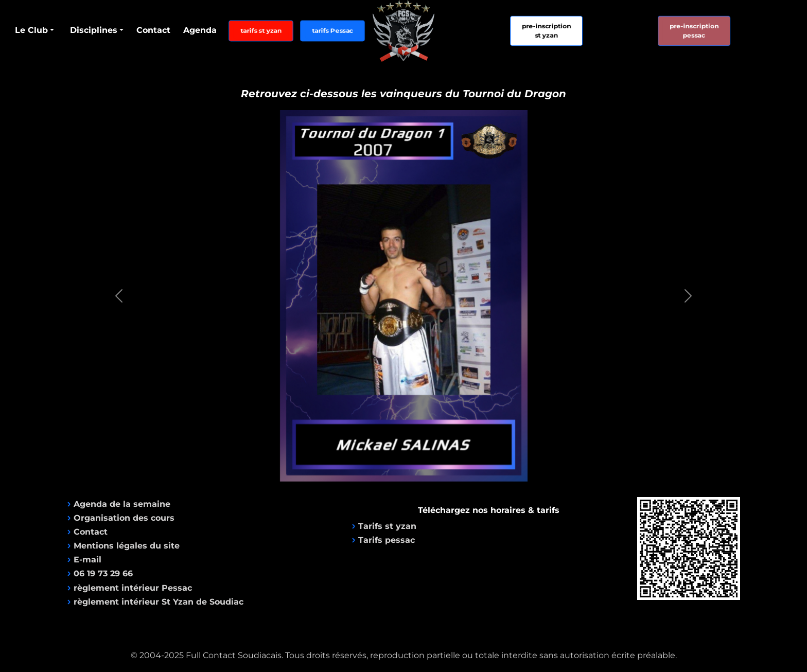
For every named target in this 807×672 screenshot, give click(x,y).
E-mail (87, 560)
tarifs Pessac (332, 31)
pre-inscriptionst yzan (547, 30)
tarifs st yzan (261, 31)
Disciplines (94, 30)
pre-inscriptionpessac (694, 30)
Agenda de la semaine (122, 504)
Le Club (31, 30)
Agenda (200, 30)
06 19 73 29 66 (103, 573)
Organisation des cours (124, 518)
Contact (153, 30)
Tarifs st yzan (387, 526)
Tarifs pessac (387, 540)
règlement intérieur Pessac (133, 588)
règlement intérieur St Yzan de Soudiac (159, 602)
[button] (119, 296)
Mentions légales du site (127, 546)
